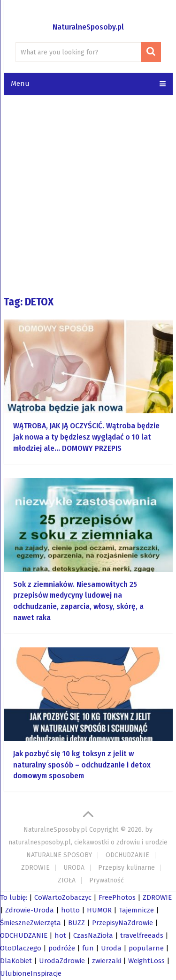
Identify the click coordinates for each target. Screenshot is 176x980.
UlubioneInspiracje (31, 973)
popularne (146, 948)
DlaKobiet (16, 961)
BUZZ (77, 923)
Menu (20, 84)
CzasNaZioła (93, 935)
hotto (70, 910)
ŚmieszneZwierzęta (31, 923)
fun (88, 948)
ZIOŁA (67, 880)
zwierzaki (107, 961)
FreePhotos (117, 897)
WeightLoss (146, 961)
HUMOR (99, 910)
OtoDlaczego (21, 948)
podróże (62, 948)
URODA (74, 868)
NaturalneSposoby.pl (88, 27)
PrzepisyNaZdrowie (122, 923)
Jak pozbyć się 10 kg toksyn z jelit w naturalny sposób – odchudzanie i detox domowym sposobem (82, 765)
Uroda (111, 948)
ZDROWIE (35, 868)
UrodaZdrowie (62, 961)
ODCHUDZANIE (127, 855)
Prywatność (107, 880)
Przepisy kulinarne (126, 868)
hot (60, 935)
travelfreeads (142, 935)
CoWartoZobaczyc (63, 897)
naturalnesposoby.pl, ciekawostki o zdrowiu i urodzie (88, 842)
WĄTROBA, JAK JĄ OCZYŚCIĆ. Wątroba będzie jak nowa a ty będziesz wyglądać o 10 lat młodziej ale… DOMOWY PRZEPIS (86, 437)
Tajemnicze (136, 910)
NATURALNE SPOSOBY (59, 855)
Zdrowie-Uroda (30, 910)
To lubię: (14, 897)
